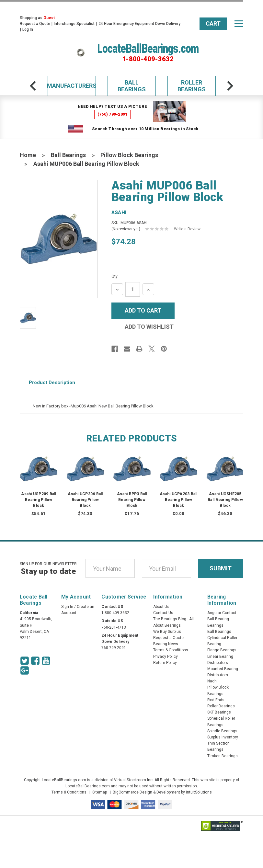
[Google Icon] (25, 670)
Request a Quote (35, 24)
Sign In (67, 607)
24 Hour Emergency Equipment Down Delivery (139, 24)
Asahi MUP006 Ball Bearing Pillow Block (86, 164)
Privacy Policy (166, 657)
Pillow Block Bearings (129, 155)
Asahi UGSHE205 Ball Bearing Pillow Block (225, 500)
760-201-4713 (114, 627)
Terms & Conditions (171, 650)
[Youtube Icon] (46, 661)
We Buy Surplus (167, 632)
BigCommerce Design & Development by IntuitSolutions (162, 792)
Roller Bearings (192, 86)
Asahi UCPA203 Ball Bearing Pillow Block (179, 500)
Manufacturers (72, 86)
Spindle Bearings (222, 731)
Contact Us (163, 613)
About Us (161, 607)
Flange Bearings (222, 650)
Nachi (212, 681)
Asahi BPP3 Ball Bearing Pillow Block (132, 500)
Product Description (52, 383)
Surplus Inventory (223, 737)
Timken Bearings (223, 756)
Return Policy (165, 663)
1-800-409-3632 (148, 59)
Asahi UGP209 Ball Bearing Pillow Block (39, 500)
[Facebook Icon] (35, 661)
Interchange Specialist (74, 24)
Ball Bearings (132, 86)
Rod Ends (216, 700)
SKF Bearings (219, 712)
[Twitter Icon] (25, 661)
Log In (28, 29)
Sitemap (100, 792)
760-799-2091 (114, 648)
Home (28, 155)
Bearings (215, 625)
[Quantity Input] (133, 289)
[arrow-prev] (33, 86)
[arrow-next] (230, 86)
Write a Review (187, 229)
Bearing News (166, 644)
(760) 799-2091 (113, 114)
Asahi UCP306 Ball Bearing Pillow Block (85, 500)
